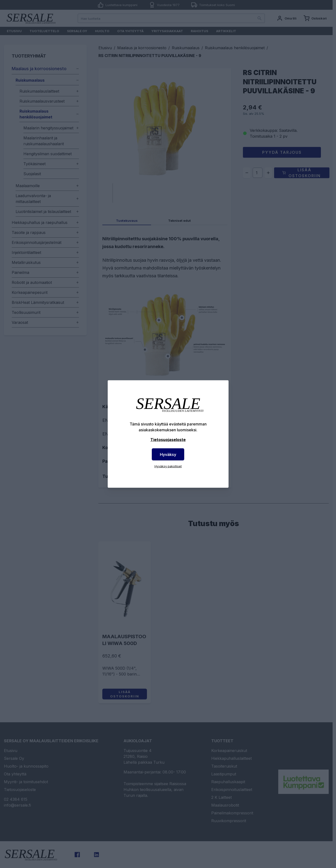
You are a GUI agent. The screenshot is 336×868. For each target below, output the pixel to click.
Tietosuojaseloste (168, 440)
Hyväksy (168, 454)
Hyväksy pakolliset (168, 466)
